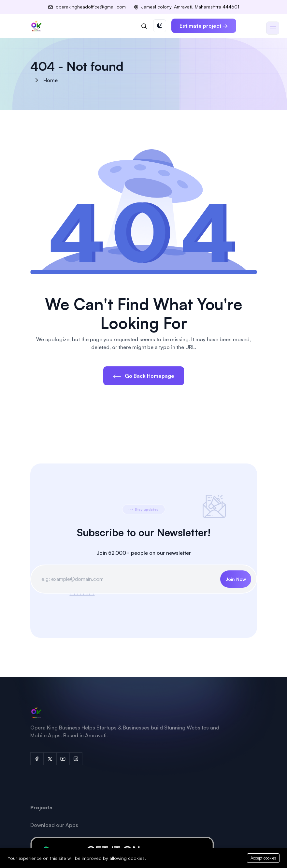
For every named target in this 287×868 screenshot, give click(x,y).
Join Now (236, 579)
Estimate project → (204, 26)
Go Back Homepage (144, 376)
